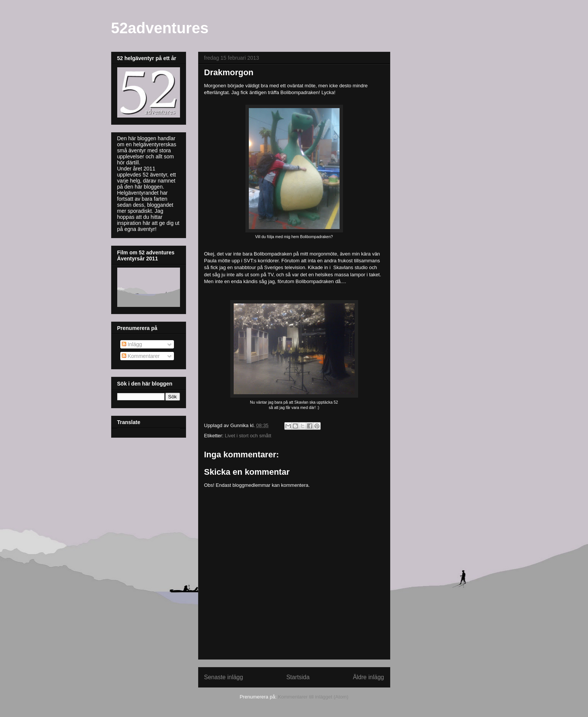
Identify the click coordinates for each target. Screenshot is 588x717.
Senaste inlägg (224, 677)
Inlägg (132, 344)
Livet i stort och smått (248, 436)
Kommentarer (141, 356)
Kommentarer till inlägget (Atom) (313, 697)
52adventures (160, 28)
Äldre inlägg (368, 677)
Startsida (298, 677)
